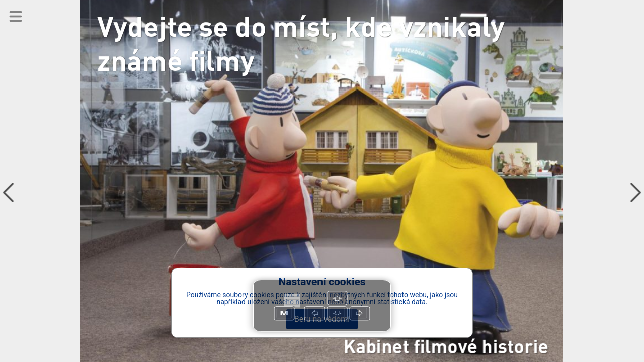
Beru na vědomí (322, 319)
